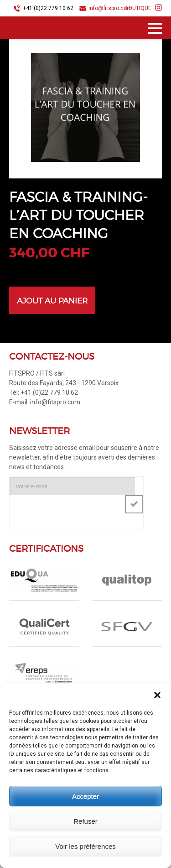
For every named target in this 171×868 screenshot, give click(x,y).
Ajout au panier (52, 301)
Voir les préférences (85, 846)
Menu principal (155, 30)
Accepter (85, 796)
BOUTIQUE (138, 8)
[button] (157, 695)
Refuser (85, 821)
